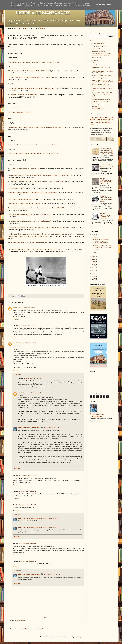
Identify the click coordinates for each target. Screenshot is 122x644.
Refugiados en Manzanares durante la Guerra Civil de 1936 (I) (30, 214)
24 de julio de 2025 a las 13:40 (28, 543)
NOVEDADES (96, 49)
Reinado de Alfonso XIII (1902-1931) (102, 93)
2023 (94, 262)
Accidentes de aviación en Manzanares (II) (23, 169)
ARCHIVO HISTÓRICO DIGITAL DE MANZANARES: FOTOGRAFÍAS (107, 181)
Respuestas (18, 374)
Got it (109, 5)
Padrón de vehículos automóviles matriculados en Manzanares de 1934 (33, 145)
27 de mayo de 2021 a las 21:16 (26, 308)
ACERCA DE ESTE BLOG (99, 46)
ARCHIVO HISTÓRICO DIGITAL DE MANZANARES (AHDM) (102, 54)
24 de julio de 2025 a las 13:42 (28, 561)
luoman (62, 637)
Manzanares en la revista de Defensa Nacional (25, 204)
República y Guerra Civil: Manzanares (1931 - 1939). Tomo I (30, 71)
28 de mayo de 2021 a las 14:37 (33, 378)
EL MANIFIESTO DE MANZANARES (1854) (107, 165)
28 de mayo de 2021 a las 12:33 (27, 343)
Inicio (46, 617)
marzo (95, 253)
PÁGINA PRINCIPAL (98, 44)
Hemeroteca (95, 60)
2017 (94, 279)
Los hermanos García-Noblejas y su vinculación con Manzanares (32, 88)
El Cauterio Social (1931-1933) (19, 112)
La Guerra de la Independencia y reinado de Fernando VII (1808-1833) (102, 81)
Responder (16, 319)
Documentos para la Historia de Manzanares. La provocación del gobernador (36, 127)
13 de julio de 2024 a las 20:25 (28, 505)
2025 (94, 256)
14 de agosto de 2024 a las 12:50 (50, 518)
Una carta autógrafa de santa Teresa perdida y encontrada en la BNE (35, 249)
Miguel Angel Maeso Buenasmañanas (29, 428)
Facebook (25, 28)
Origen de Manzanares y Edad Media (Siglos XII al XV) (102, 72)
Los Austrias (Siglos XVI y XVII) (101, 75)
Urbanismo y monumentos (99, 104)
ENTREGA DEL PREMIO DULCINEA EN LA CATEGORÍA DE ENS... (101, 241)
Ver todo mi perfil (95, 421)
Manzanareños (96, 106)
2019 (94, 273)
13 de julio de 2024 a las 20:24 (28, 491)
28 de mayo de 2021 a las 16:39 (32, 393)
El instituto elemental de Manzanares (23, 95)
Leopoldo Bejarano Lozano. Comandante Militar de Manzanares (32, 193)
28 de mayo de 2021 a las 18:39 (52, 428)
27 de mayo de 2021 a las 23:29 (28, 325)
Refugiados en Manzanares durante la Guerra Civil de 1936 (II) (30, 221)
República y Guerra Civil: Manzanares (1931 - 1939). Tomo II (30, 77)
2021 (94, 268)
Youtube (42, 28)
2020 (94, 271)
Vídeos (94, 62)
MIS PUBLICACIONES (99, 51)
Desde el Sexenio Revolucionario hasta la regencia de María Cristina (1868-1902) (103, 88)
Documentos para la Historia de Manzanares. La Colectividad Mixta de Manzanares (39, 175)
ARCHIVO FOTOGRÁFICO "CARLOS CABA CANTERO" (105, 216)
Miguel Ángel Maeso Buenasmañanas (29, 518)
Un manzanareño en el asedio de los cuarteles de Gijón (28, 243)
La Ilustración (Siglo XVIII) (100, 78)
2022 (94, 265)
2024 (94, 259)
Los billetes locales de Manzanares (21, 199)
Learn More (101, 5)
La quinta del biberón (16, 188)
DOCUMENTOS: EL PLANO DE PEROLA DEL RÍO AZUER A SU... (103, 247)
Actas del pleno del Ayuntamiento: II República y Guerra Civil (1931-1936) (33, 62)
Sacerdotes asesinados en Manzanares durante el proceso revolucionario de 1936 (39, 227)
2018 (94, 276)
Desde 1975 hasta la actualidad (100, 101)
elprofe (15, 343)
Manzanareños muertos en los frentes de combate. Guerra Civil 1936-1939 (36, 208)
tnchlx (15, 308)
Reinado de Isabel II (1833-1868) (101, 84)
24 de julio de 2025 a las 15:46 (52, 574)
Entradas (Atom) (21, 621)
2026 (94, 235)
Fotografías (95, 65)
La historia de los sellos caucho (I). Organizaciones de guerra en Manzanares (36, 182)
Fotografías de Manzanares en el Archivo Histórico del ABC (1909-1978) (33, 153)
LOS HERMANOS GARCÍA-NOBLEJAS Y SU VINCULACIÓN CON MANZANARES (106, 151)
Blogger (79, 637)
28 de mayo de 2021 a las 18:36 (28, 475)
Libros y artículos (97, 58)
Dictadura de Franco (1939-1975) (101, 99)
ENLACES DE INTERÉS (99, 109)
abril (95, 237)
